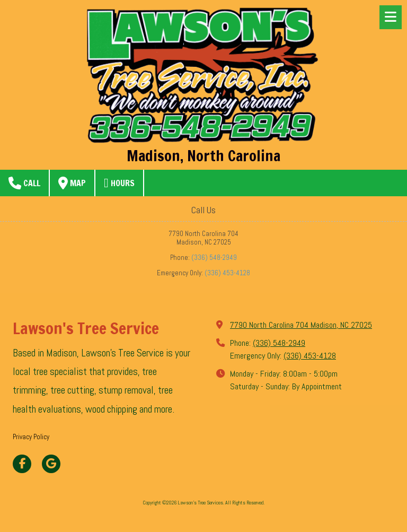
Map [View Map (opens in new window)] (72, 183)
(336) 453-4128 (227, 273)
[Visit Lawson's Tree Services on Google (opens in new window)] (51, 464)
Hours (119, 183)
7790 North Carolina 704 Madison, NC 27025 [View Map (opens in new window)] (301, 325)
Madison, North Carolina (203, 155)
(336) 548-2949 (214, 258)
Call (24, 183)
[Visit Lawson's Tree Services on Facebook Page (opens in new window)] (22, 464)
